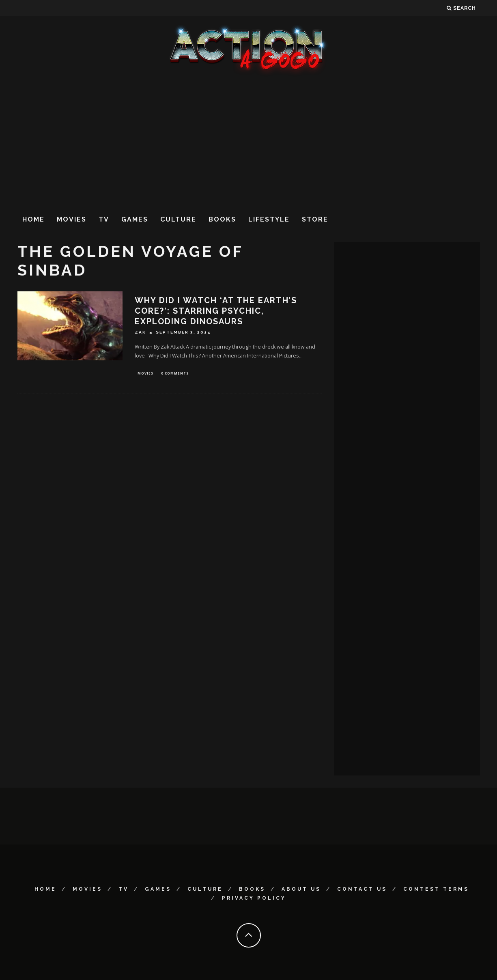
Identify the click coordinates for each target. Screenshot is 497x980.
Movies (72, 219)
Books (222, 219)
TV (104, 219)
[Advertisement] (249, 142)
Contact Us (362, 889)
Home (33, 219)
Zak (140, 333)
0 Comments (175, 374)
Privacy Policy (254, 898)
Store (315, 219)
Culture (178, 219)
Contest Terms (436, 889)
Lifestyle (269, 219)
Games (135, 219)
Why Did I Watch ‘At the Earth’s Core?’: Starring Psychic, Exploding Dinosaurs (216, 311)
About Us (301, 889)
